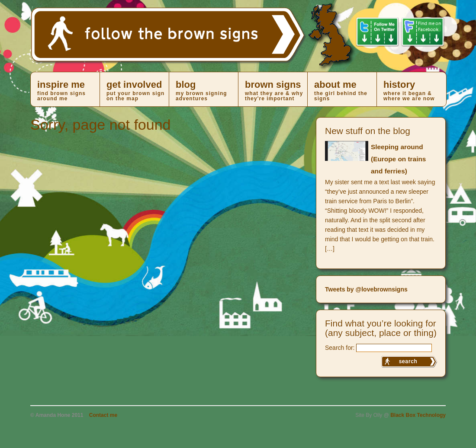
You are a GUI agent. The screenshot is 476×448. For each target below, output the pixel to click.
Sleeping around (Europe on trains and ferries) (398, 159)
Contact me (103, 415)
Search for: (340, 348)
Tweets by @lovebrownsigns (366, 289)
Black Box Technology (418, 415)
